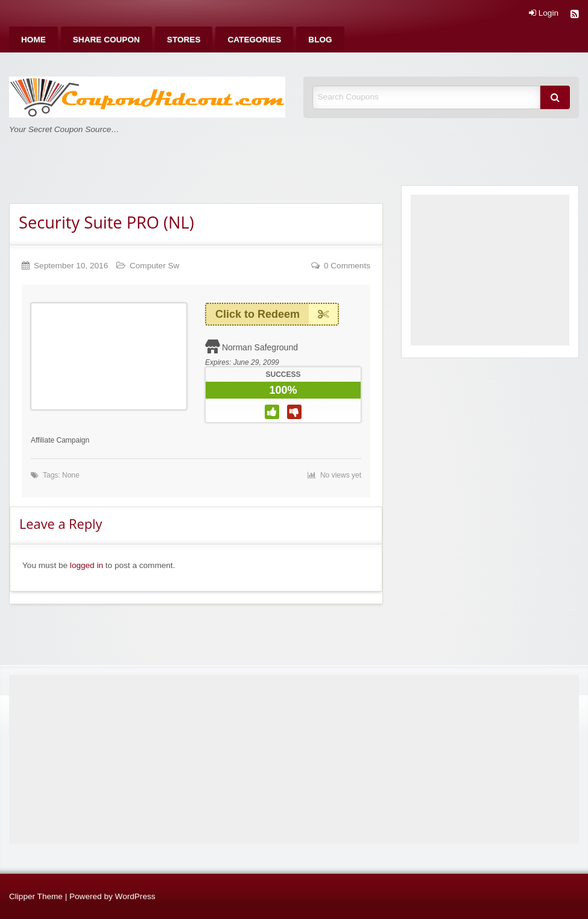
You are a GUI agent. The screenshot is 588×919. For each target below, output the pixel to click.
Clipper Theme (36, 896)
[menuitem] (33, 39)
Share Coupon (106, 39)
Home (33, 39)
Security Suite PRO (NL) (106, 222)
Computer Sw (154, 266)
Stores (184, 39)
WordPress (135, 896)
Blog (320, 39)
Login (544, 13)
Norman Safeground (260, 347)
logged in (87, 565)
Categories (254, 39)
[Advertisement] (490, 270)
